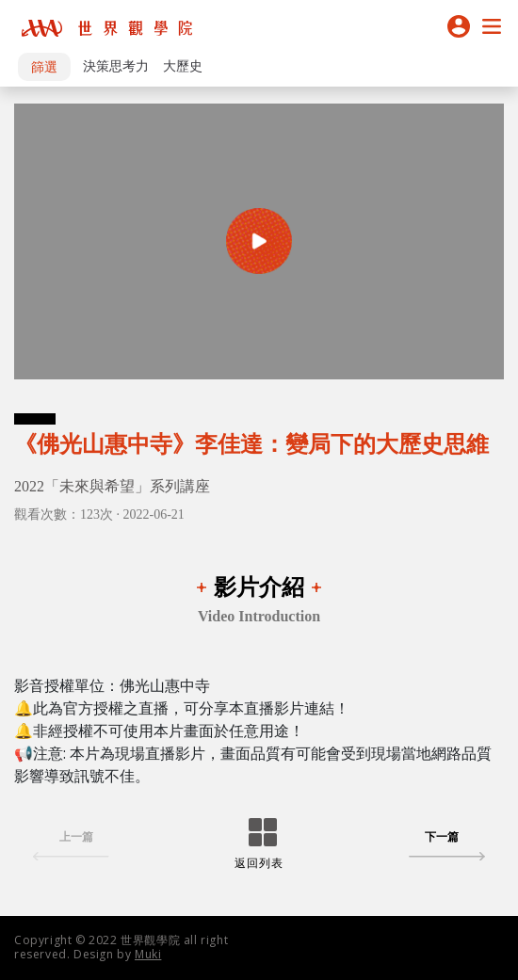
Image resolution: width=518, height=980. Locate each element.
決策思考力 (116, 66)
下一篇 (447, 847)
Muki (148, 954)
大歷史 (183, 66)
